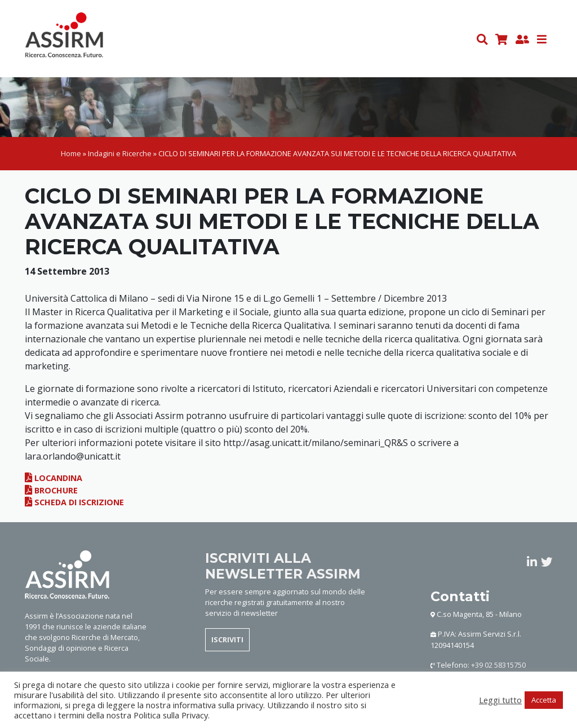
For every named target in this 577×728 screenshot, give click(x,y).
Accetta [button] (544, 700)
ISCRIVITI (227, 640)
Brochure (51, 491)
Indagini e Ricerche (120, 154)
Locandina (54, 478)
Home (71, 154)
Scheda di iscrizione (74, 503)
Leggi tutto (500, 700)
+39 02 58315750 (498, 665)
